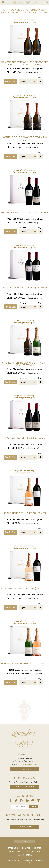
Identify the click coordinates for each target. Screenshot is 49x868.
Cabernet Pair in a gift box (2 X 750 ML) (24, 288)
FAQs (38, 852)
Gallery (20, 855)
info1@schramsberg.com (29, 764)
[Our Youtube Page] (33, 801)
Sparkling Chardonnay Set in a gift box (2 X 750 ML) (24, 364)
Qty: (40, 77)
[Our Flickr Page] (39, 801)
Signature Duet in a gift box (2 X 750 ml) (25, 138)
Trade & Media (14, 848)
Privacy (20, 852)
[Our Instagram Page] (22, 801)
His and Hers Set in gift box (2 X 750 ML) (25, 514)
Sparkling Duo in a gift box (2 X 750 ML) (25, 663)
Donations (27, 848)
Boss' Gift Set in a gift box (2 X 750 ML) (24, 588)
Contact (37, 848)
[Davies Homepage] (24, 744)
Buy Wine (24, 842)
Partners (30, 852)
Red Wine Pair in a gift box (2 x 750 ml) (25, 213)
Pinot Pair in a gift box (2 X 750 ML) (24, 438)
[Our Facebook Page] (10, 801)
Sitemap (29, 855)
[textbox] (26, 81)
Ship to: (23, 77)
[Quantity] (41, 81)
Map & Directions (24, 769)
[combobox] (28, 81)
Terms (12, 852)
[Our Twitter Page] (16, 801)
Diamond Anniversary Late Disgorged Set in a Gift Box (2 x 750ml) (24, 63)
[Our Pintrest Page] (27, 801)
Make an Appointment (24, 787)
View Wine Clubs (25, 827)
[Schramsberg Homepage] (24, 733)
